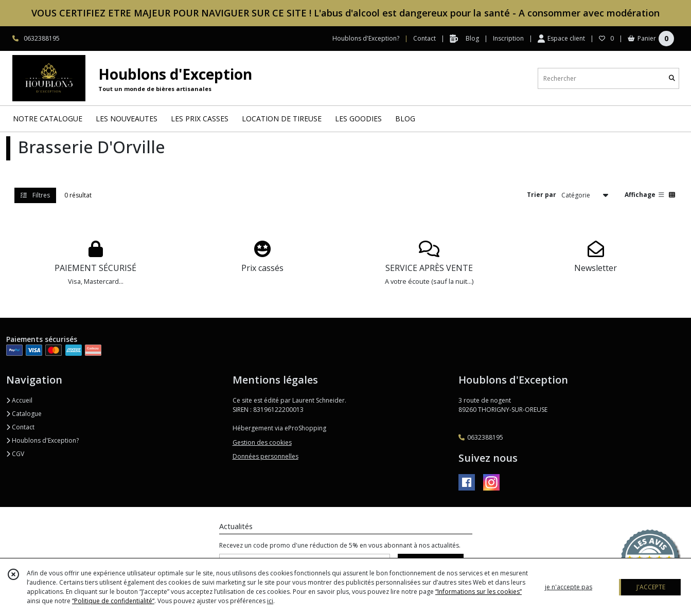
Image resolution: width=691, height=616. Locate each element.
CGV (15, 454)
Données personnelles (265, 456)
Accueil (19, 400)
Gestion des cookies (262, 442)
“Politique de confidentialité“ (113, 601)
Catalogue (24, 414)
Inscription (508, 38)
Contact (424, 38)
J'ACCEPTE (651, 587)
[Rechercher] (672, 78)
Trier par (542, 195)
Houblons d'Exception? (42, 440)
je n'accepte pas (569, 587)
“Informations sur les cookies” (479, 592)
